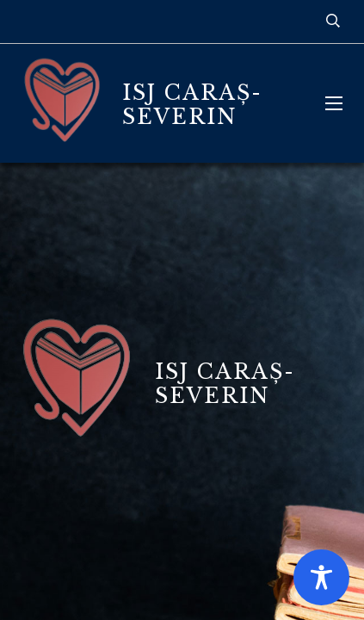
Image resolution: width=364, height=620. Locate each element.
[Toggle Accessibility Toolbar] (321, 577)
